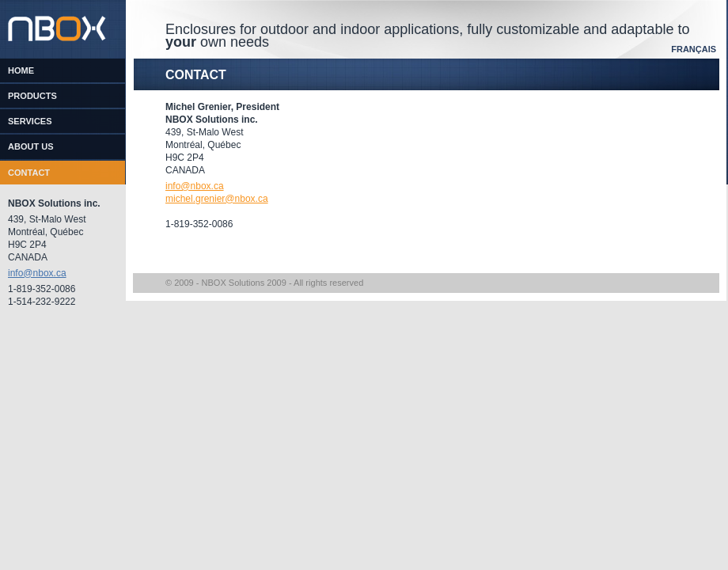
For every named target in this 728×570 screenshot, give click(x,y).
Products (32, 96)
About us (31, 146)
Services (30, 121)
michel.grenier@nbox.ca (217, 199)
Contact (29, 173)
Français (694, 49)
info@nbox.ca (37, 273)
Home (21, 70)
